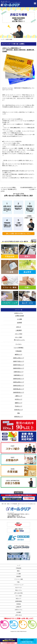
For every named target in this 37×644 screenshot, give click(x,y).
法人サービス (19, 587)
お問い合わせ (19, 615)
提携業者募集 (19, 601)
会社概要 (19, 612)
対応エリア (19, 599)
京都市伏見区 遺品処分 (12, 50)
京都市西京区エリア (19, 392)
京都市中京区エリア (19, 365)
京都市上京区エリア (19, 358)
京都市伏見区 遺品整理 (25, 50)
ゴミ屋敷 (19, 319)
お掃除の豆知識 (19, 316)
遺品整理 (19, 576)
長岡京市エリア (19, 417)
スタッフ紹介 (19, 337)
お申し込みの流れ (19, 593)
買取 (19, 413)
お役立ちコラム (6, 48)
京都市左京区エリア (19, 386)
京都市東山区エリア (19, 389)
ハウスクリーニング (19, 585)
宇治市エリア (19, 406)
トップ (2, 39)
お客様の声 (19, 607)
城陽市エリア (19, 403)
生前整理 (19, 323)
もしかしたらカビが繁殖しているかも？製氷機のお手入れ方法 (9, 189)
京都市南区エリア (19, 375)
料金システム (19, 590)
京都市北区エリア (19, 372)
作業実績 (19, 604)
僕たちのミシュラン (19, 340)
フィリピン (19, 344)
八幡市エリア (19, 396)
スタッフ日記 (19, 334)
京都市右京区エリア (19, 379)
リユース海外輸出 (19, 348)
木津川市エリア (19, 410)
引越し (19, 582)
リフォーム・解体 (19, 579)
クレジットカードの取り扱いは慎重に (13, 44)
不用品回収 (19, 351)
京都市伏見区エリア (16, 48)
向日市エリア (19, 399)
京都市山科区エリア (19, 382)
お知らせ (19, 327)
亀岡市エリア (19, 355)
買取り (19, 571)
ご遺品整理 (19, 330)
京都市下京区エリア (19, 361)
